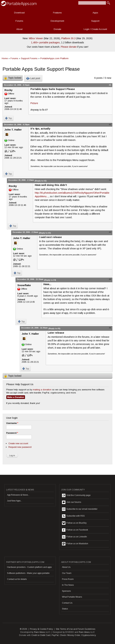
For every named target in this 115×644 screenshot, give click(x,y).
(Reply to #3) (45, 233)
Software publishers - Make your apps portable (28, 573)
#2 (110, 125)
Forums (19, 21)
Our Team (67, 573)
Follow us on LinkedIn (74, 537)
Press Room (68, 579)
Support (95, 21)
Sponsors (66, 591)
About (19, 29)
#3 (110, 180)
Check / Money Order (70, 635)
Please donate (69, 47)
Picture (34, 103)
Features (57, 13)
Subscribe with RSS (73, 516)
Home (5, 58)
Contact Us (67, 603)
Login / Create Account (95, 29)
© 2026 (23, 629)
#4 (110, 232)
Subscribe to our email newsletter (80, 509)
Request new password (20, 447)
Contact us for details (17, 579)
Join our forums (72, 502)
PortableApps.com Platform (54, 58)
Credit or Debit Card (41, 635)
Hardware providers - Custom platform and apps (29, 567)
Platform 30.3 (68, 38)
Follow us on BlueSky (74, 523)
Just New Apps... (15, 501)
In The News (68, 585)
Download (19, 13)
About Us (66, 567)
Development (57, 21)
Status (65, 609)
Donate (57, 29)
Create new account (18, 443)
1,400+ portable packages (45, 42)
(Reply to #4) (50, 280)
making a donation (42, 390)
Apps (95, 13)
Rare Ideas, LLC (42, 632)
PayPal (55, 635)
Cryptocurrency (89, 635)
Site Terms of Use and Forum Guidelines (76, 629)
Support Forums (29, 58)
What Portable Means (72, 597)
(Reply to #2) (41, 181)
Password (12, 433)
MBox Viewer (36, 38)
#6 (110, 328)
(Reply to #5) (54, 328)
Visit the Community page (76, 495)
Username (12, 423)
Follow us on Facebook (75, 530)
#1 (110, 85)
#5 (110, 279)
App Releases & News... (18, 495)
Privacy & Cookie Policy (41, 629)
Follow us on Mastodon (75, 544)
